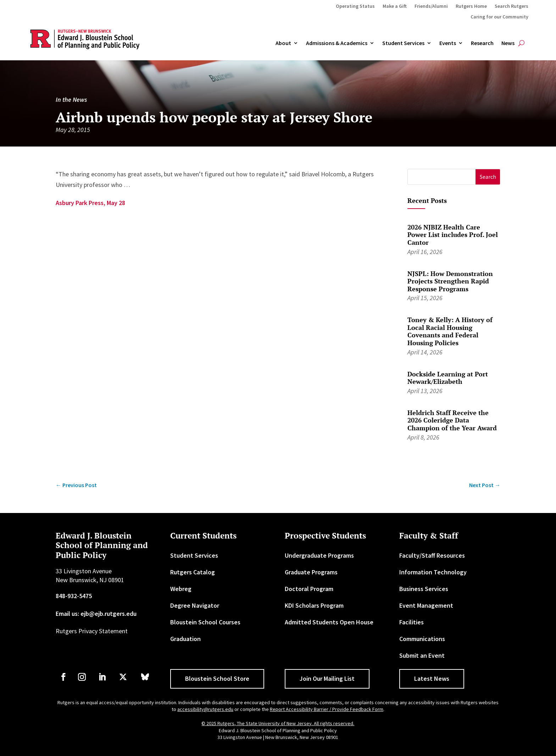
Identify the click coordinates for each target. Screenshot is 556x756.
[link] (76, 485)
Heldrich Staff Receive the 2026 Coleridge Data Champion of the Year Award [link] (452, 420)
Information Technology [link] (433, 572)
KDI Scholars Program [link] (314, 605)
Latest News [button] (432, 678)
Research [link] (482, 43)
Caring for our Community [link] (499, 17)
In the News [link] (71, 100)
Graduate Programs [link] (311, 572)
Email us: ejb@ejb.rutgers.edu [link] (96, 614)
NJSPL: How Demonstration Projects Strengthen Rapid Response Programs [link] (450, 281)
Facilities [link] (412, 622)
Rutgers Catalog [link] (193, 572)
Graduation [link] (185, 639)
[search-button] (521, 43)
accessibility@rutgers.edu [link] (205, 709)
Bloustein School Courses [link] (205, 622)
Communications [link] (422, 639)
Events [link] (448, 43)
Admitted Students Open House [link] (329, 622)
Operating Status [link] (355, 6)
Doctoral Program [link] (309, 589)
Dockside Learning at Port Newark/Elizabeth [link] (448, 378)
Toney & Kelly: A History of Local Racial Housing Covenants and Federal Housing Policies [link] (450, 331)
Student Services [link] (403, 43)
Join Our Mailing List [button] (327, 678)
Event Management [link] (426, 605)
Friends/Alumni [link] (431, 6)
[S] (442, 177)
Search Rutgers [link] (511, 6)
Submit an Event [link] (422, 655)
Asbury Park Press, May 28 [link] (90, 203)
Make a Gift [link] (395, 6)
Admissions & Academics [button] (337, 43)
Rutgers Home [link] (471, 6)
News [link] (508, 43)
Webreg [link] (181, 589)
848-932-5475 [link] (74, 596)
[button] (488, 177)
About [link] (283, 43)
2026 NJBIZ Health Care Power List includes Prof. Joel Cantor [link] (453, 235)
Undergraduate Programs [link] (319, 555)
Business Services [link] (424, 589)
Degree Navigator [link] (195, 605)
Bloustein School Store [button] (217, 678)
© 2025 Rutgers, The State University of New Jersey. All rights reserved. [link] (278, 723)
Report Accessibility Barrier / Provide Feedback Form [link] (327, 709)
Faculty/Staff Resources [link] (432, 555)
